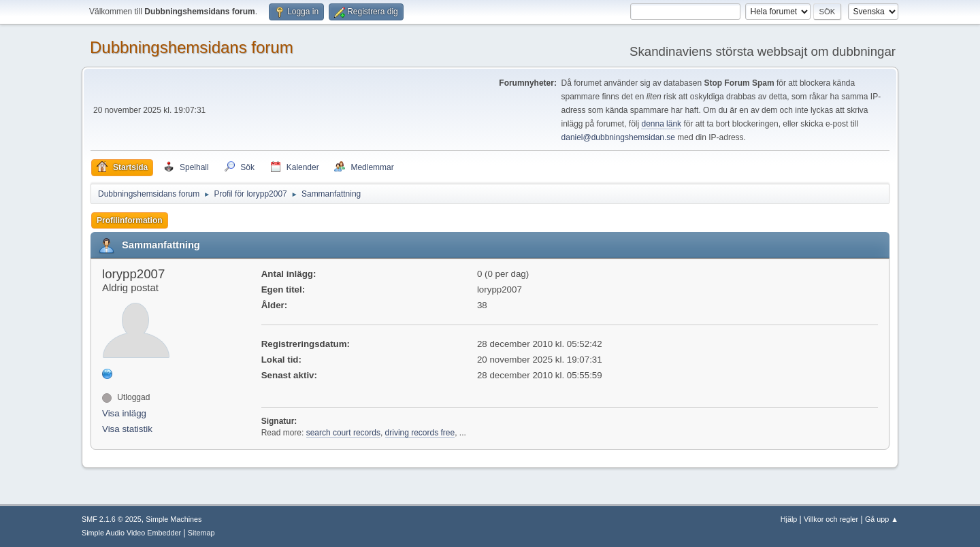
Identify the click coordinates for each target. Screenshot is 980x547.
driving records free (420, 433)
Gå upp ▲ (882, 519)
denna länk (661, 124)
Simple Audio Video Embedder (131, 533)
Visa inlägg (124, 413)
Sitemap (201, 533)
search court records (343, 433)
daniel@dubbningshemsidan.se (618, 137)
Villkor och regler (831, 519)
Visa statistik (127, 429)
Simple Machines (174, 519)
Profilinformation (130, 220)
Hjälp (789, 519)
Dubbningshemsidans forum (192, 47)
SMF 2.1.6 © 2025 (112, 519)
